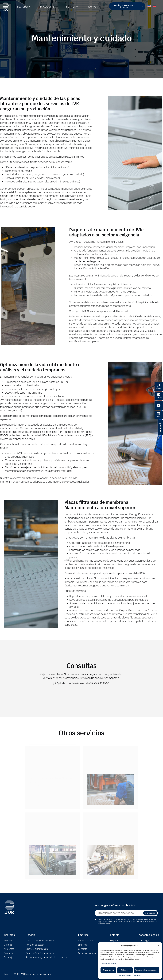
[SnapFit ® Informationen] (161, 428)
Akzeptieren (108, 970)
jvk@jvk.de (59, 683)
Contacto (114, 935)
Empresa (83, 935)
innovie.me (45, 974)
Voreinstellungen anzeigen (147, 970)
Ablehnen (125, 970)
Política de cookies (125, 976)
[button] (158, 946)
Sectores (9, 935)
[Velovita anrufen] (159, 386)
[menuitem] (149, 6)
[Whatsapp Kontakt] (159, 405)
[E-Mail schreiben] (159, 396)
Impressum (137, 976)
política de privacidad (104, 923)
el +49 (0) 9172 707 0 (97, 683)
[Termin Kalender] (159, 415)
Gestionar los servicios (109, 964)
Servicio (31, 935)
